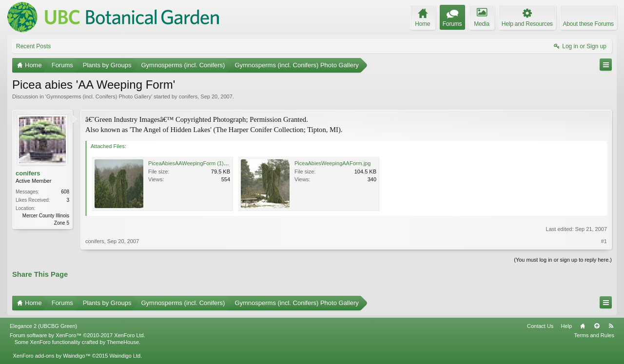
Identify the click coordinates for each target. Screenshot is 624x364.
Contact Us (540, 326)
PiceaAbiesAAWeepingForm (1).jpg (190, 163)
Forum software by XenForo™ (78, 335)
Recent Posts (33, 46)
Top (597, 326)
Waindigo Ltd (125, 356)
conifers (188, 96)
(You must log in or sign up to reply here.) (563, 260)
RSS (611, 326)
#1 (604, 241)
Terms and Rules (594, 335)
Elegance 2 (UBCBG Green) (43, 326)
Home (583, 326)
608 (65, 192)
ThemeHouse (123, 342)
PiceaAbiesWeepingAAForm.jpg (332, 163)
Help (566, 326)
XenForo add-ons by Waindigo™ (51, 356)
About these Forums (588, 24)
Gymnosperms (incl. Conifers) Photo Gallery (99, 96)
